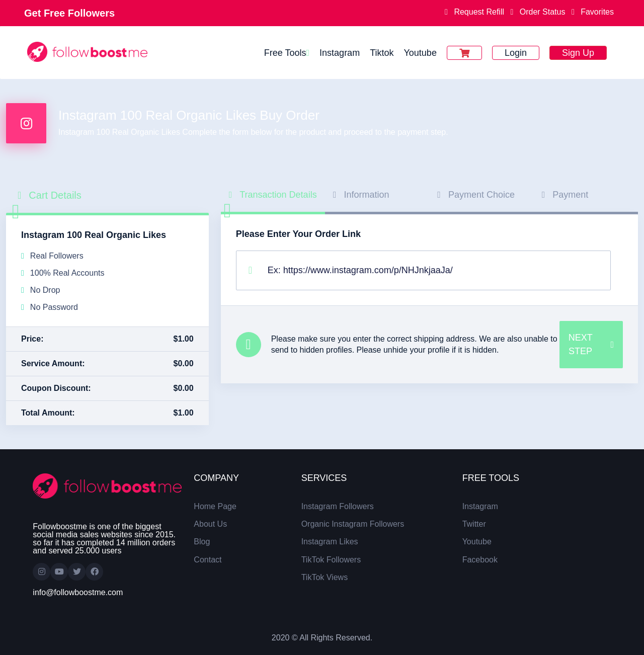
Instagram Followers (338, 506)
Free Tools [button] (285, 53)
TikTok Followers (331, 560)
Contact (208, 560)
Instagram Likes (330, 542)
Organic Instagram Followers (353, 524)
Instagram (340, 53)
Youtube (420, 53)
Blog (202, 542)
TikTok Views (325, 577)
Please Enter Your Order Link (298, 234)
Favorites (591, 12)
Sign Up (578, 53)
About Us (210, 524)
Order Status (539, 12)
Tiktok (382, 53)
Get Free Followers (69, 13)
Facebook (480, 560)
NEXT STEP (591, 344)
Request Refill (475, 12)
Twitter (474, 524)
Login (516, 53)
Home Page (215, 506)
